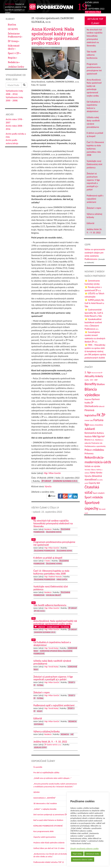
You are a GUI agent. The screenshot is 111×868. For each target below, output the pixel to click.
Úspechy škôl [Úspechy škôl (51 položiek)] (94, 483)
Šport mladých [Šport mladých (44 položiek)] (99, 493)
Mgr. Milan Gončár (52, 473)
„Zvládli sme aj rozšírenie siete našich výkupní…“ (52, 778)
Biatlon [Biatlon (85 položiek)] (101, 384)
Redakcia (14, 62)
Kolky (40, 711)
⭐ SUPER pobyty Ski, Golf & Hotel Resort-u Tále (95, 303)
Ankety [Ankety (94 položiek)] (99, 376)
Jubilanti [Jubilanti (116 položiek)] (90, 429)
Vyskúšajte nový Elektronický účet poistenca (95, 164)
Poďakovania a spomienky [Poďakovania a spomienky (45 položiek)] (95, 446)
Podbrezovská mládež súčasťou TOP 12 (49, 862)
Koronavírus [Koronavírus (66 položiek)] (91, 433)
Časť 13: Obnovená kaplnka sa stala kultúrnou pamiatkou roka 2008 (95, 149)
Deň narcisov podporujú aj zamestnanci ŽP (50, 815)
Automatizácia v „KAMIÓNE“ (45, 798)
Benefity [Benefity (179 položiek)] (91, 384)
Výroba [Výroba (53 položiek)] (99, 473)
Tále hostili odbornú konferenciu (92, 55)
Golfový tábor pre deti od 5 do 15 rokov (49, 848)
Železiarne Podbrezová (15, 35)
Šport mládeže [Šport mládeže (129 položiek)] (94, 497)
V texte (47, 561)
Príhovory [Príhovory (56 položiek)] (89, 453)
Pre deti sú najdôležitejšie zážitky (46, 773)
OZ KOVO (13, 29)
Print (52, 496)
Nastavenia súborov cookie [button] (83, 860)
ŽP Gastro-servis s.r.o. (53, 745)
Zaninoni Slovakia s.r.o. (65, 481)
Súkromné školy (14, 47)
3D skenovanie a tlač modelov (45, 803)
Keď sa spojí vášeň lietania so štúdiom (48, 820)
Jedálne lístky (16, 67)
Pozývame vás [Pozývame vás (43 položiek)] (97, 443)
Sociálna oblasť (53, 595)
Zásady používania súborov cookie (85, 848)
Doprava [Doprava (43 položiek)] (88, 399)
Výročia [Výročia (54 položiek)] (88, 476)
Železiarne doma (54, 532)
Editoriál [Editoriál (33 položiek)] (101, 406)
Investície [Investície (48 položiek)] (99, 425)
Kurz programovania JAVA (44, 831)
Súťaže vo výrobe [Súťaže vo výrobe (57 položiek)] (92, 466)
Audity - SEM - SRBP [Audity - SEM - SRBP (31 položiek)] (91, 380)
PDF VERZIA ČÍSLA (93, 12)
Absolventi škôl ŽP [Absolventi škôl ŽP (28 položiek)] (97, 373)
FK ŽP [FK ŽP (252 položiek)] (101, 415)
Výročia (48, 486)
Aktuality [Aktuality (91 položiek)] (90, 376)
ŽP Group (14, 41)
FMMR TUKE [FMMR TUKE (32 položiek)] (89, 421)
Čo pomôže (38, 767)
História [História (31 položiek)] (92, 425)
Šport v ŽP (14, 53)
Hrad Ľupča (62, 579)
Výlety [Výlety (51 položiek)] (93, 473)
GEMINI (37, 792)
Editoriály (39, 724)
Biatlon (12, 25)
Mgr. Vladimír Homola (53, 577)
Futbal (40, 685)
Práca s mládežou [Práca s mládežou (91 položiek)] (94, 450)
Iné (72, 734)
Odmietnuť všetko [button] (93, 854)
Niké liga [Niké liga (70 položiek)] (96, 436)
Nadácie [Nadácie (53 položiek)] (88, 436)
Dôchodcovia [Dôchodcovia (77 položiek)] (91, 406)
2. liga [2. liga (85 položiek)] (88, 372)
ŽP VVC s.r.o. (40, 611)
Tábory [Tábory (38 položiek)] (93, 470)
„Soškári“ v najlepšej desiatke (45, 809)
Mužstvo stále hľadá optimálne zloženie (49, 843)
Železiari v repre (94, 208)
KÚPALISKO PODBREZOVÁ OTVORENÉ (48, 826)
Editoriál (91, 223)
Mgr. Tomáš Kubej (51, 648)
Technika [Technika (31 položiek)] (88, 470)
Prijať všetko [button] (77, 854)
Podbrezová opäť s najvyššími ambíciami (95, 199)
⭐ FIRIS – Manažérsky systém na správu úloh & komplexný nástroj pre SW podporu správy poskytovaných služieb (95, 351)
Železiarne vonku (54, 564)
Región (12, 58)
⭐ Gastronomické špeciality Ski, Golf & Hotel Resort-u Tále (94, 313)
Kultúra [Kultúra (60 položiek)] (100, 433)
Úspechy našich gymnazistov (45, 837)
